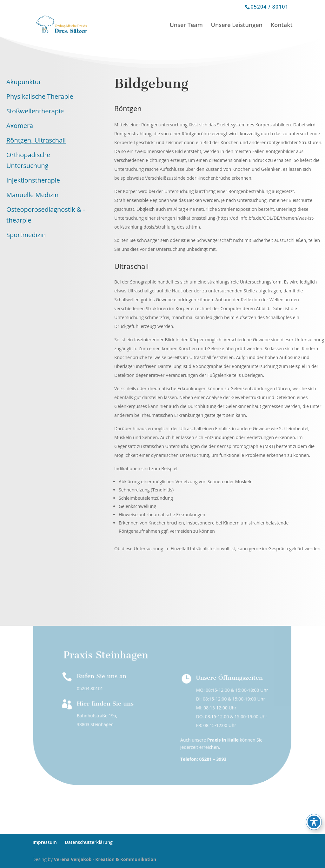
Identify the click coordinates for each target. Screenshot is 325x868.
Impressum (44, 842)
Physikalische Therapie (40, 96)
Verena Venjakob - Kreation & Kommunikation (105, 859)
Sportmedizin (26, 235)
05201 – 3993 (213, 759)
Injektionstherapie (33, 180)
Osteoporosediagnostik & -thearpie (46, 215)
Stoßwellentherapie (35, 111)
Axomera (20, 126)
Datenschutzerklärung (89, 842)
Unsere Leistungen (237, 26)
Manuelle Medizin (33, 195)
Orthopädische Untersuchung (28, 160)
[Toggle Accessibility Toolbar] (314, 822)
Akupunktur (24, 82)
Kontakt (282, 26)
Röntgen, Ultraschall (36, 140)
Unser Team (186, 26)
